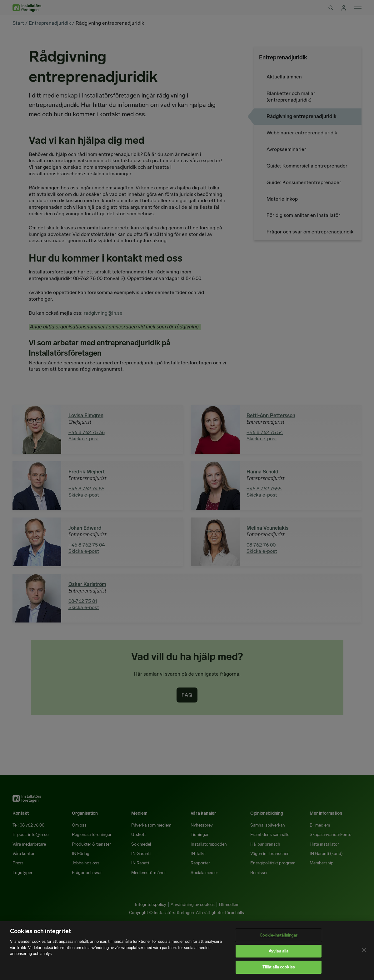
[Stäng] (364, 950)
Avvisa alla (279, 951)
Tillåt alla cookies (279, 967)
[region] (187, 951)
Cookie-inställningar (279, 935)
